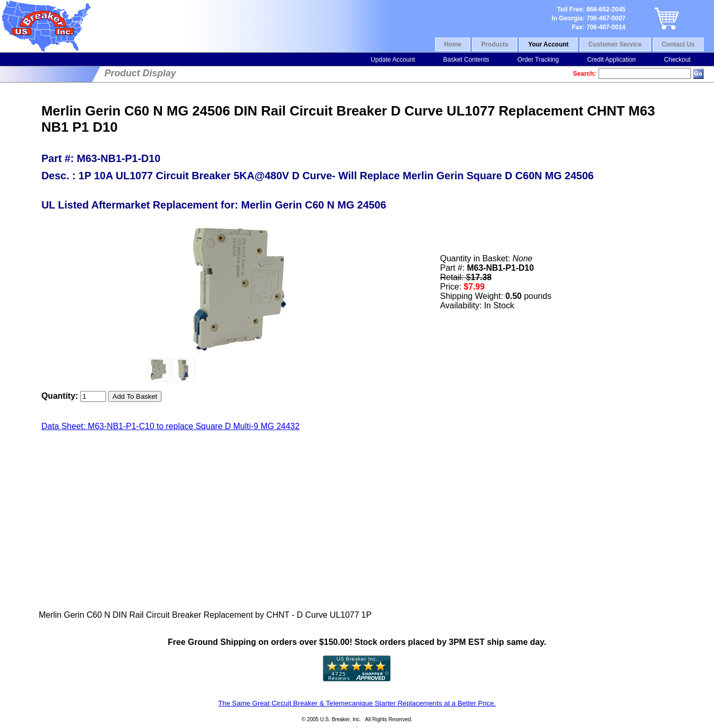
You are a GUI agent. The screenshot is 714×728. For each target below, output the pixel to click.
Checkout (677, 60)
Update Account (393, 60)
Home (453, 44)
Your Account (548, 44)
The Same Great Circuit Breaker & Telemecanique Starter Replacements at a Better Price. (357, 703)
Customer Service (615, 44)
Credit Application (611, 60)
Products (495, 44)
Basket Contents (466, 60)
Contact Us (678, 44)
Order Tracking (538, 60)
